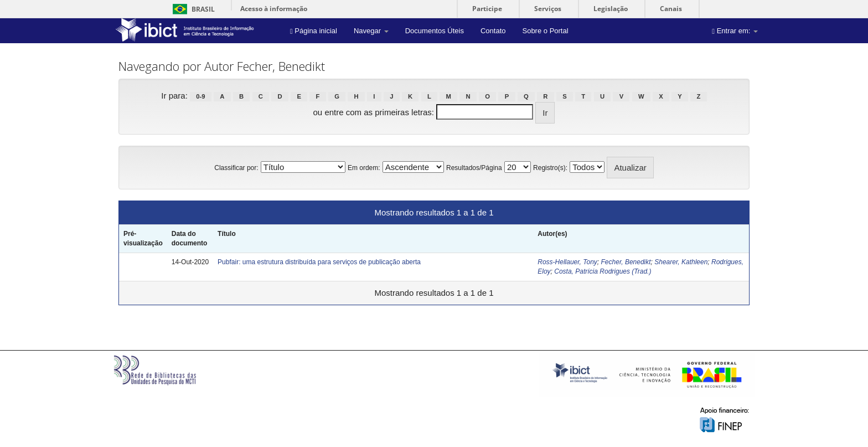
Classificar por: (236, 168)
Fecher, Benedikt (626, 262)
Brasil (192, 9)
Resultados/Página (474, 168)
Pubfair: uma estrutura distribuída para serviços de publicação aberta (319, 262)
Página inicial (314, 31)
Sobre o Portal (545, 31)
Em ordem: (364, 168)
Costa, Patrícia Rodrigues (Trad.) (603, 271)
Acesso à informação (274, 9)
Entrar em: (735, 31)
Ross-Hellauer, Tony (567, 262)
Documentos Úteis (435, 31)
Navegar (371, 31)
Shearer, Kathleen (681, 262)
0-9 (200, 96)
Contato (493, 31)
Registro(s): (550, 168)
